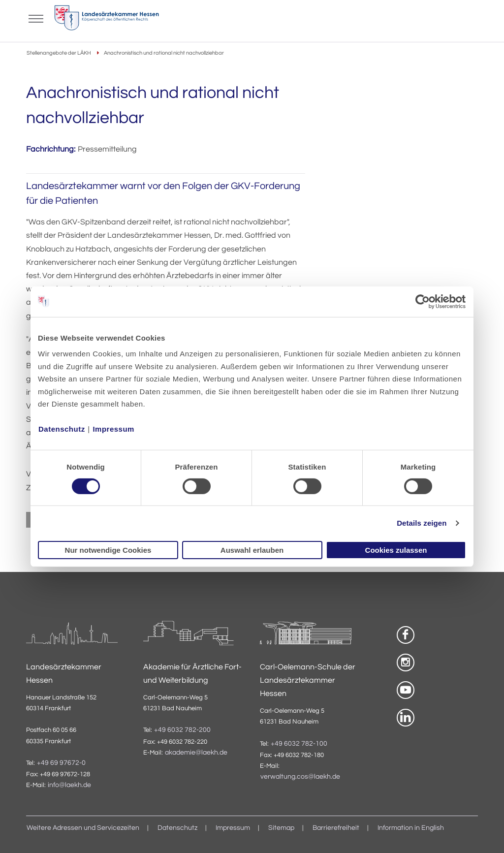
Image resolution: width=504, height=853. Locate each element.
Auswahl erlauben (252, 550)
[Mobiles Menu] (36, 18)
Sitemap (281, 828)
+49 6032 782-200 (182, 730)
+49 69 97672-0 (61, 763)
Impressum (113, 429)
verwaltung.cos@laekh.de (300, 777)
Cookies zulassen (396, 550)
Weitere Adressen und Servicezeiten (83, 828)
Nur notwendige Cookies (108, 550)
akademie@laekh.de (196, 753)
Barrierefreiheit (336, 828)
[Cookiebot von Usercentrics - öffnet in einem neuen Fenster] (423, 301)
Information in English (411, 828)
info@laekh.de (69, 785)
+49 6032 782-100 (299, 744)
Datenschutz (62, 429)
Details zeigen (422, 523)
